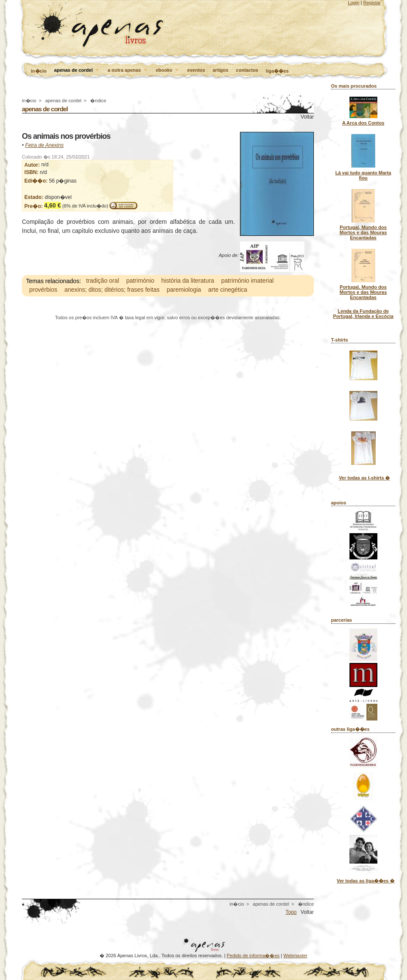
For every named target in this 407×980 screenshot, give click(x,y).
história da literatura (188, 281)
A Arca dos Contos (363, 123)
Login (354, 3)
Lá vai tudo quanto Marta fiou (363, 175)
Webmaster (295, 956)
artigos (220, 70)
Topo (291, 912)
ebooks (168, 70)
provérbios (43, 290)
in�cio (39, 71)
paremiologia (184, 290)
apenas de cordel (77, 70)
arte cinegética (228, 290)
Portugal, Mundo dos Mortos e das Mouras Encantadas (363, 232)
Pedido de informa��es (253, 956)
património (140, 281)
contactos (247, 70)
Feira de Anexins (45, 145)
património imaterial (247, 281)
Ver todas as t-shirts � (364, 478)
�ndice (98, 101)
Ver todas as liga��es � (366, 881)
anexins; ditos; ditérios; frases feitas (112, 290)
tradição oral (102, 281)
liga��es (277, 71)
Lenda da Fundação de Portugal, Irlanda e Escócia (363, 314)
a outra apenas (128, 70)
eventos (196, 70)
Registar (372, 3)
